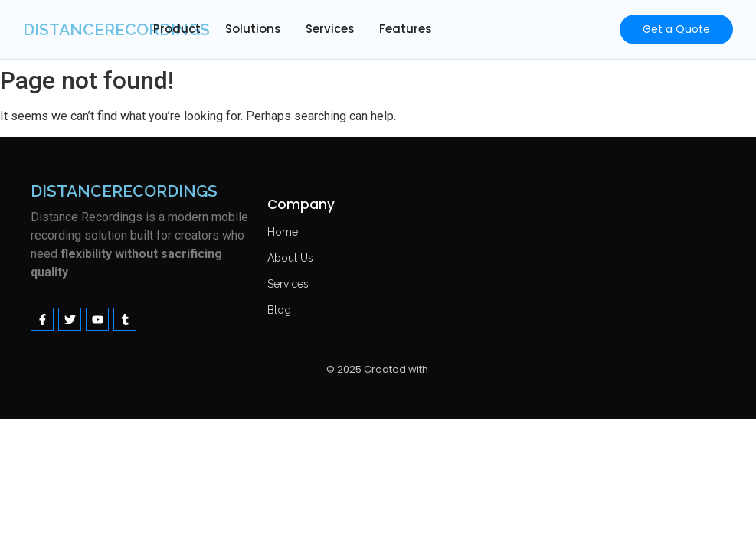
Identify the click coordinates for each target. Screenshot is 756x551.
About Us (290, 258)
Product (177, 29)
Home (283, 232)
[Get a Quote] (676, 29)
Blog (279, 310)
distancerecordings (116, 29)
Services (330, 29)
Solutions (253, 29)
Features (406, 29)
